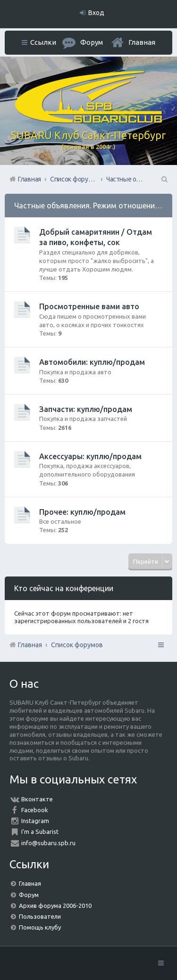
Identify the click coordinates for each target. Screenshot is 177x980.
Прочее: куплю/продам (82, 512)
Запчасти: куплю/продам (86, 409)
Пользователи (40, 916)
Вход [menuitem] (96, 13)
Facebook (35, 810)
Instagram (35, 821)
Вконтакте (37, 799)
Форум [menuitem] (92, 42)
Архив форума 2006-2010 (55, 906)
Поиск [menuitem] (164, 179)
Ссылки (43, 42)
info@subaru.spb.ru (48, 843)
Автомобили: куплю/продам (92, 362)
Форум (29, 895)
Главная (142, 42)
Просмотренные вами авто (89, 306)
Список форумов (77, 645)
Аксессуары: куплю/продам (90, 456)
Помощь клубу (40, 927)
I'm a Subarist (40, 832)
